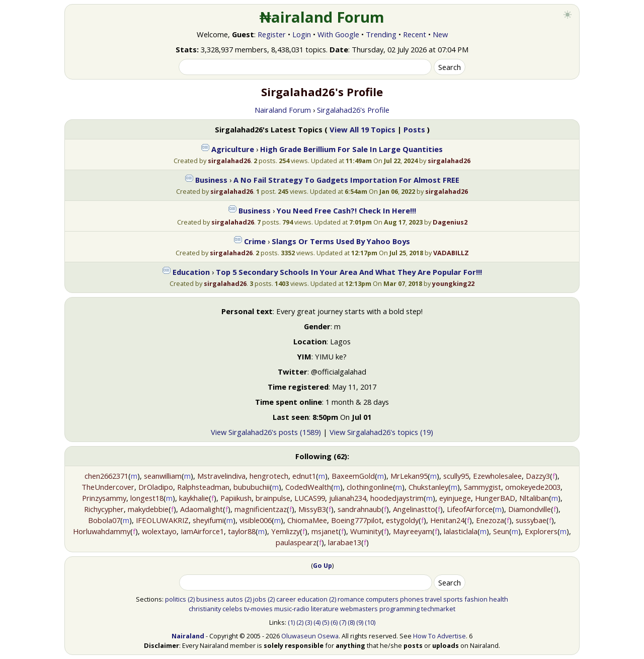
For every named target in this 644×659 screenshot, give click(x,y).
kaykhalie (194, 498)
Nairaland (188, 636)
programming (399, 609)
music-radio (292, 609)
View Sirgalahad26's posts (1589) (266, 432)
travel (433, 599)
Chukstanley (428, 487)
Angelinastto (414, 509)
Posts (414, 129)
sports (453, 599)
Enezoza (490, 520)
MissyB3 (312, 509)
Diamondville (530, 509)
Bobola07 (104, 520)
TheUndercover (108, 487)
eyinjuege (455, 498)
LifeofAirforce (470, 509)
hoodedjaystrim (397, 498)
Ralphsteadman (203, 487)
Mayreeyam (413, 531)
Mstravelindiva (221, 476)
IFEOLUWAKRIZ (162, 520)
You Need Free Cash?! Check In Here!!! (346, 210)
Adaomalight (202, 509)
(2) (191, 599)
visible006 (256, 520)
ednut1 (304, 476)
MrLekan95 (409, 476)
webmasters (359, 609)
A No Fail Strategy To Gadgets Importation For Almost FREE (346, 180)
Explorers (541, 531)
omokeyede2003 (533, 487)
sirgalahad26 (229, 161)
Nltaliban (534, 498)
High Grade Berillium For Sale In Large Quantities (351, 149)
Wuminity (366, 531)
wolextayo (159, 531)
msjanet (325, 531)
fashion (476, 599)
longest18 (147, 498)
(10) (370, 622)
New (440, 34)
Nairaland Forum (283, 110)
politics (176, 599)
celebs (232, 609)
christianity (205, 609)
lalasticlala (461, 531)
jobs (260, 599)
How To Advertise (439, 636)
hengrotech (269, 476)
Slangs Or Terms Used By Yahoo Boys (341, 241)
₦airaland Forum (322, 17)
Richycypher (104, 509)
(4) (317, 622)
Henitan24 (447, 520)
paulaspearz (296, 542)
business (210, 599)
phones (412, 599)
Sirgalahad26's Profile (353, 110)
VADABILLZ (451, 253)
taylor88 (242, 531)
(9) (360, 622)
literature (325, 609)
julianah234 (348, 498)
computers (382, 599)
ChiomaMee (307, 520)
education (312, 599)
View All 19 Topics (363, 129)
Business (211, 180)
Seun (501, 531)
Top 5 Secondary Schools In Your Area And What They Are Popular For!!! (349, 272)
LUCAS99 (310, 498)
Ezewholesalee (497, 476)
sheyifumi (208, 520)
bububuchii (252, 487)
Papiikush (236, 498)
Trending (381, 34)
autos (234, 599)
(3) (308, 622)
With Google (338, 34)
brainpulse (273, 498)
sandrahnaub (359, 509)
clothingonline (370, 487)
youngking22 (453, 283)
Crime (255, 241)
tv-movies (258, 609)
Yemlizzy (286, 531)
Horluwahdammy (102, 531)
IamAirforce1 (202, 531)
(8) (351, 622)
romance (351, 599)
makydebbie (148, 509)
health (499, 599)
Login (302, 34)
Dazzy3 (538, 476)
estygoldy (402, 520)
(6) (334, 622)
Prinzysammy (104, 498)
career (286, 599)
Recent (415, 34)
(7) (343, 622)
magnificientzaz (261, 509)
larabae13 (345, 542)
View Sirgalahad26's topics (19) (381, 432)
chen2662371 (106, 476)
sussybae (531, 520)
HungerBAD (495, 498)
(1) (291, 622)
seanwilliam (163, 476)
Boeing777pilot (356, 520)
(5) (326, 622)
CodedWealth (308, 487)
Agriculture (233, 149)
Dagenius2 (450, 222)
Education (191, 272)
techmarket (438, 609)
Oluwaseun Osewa (310, 636)
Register (272, 34)
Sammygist (482, 487)
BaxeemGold (353, 476)
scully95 (456, 476)
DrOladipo (156, 487)
